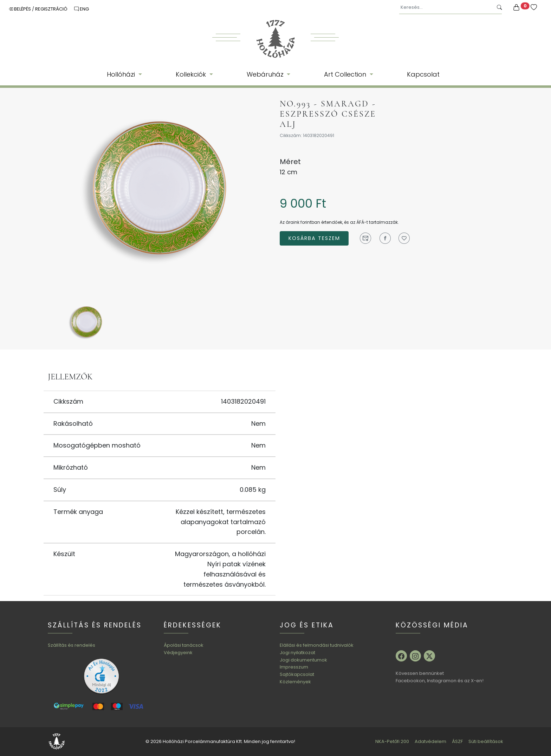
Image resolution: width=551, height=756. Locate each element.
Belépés (20, 9)
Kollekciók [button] (192, 74)
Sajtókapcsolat (297, 674)
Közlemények (295, 682)
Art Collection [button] (346, 74)
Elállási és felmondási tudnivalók (317, 645)
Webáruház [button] (266, 74)
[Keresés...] (446, 8)
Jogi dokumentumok (303, 660)
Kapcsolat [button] (423, 74)
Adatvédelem (430, 741)
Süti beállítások (486, 741)
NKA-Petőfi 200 (392, 741)
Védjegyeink (178, 653)
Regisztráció (52, 9)
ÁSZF (457, 741)
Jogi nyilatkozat (297, 653)
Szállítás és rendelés (72, 645)
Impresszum (294, 667)
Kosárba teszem (314, 238)
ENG (82, 9)
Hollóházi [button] (122, 74)
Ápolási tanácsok (184, 645)
